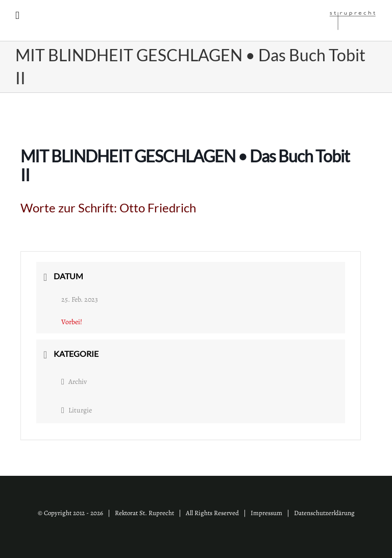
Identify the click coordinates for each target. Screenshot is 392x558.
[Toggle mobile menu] (17, 16)
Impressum (266, 513)
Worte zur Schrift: (108, 208)
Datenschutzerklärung (324, 513)
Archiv (74, 382)
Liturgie (77, 410)
